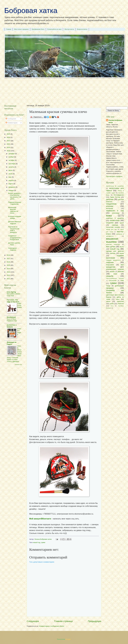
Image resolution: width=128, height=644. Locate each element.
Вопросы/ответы (82, 29)
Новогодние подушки (12, 249)
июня (11, 174)
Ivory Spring (11, 292)
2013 (9, 272)
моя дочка (111, 247)
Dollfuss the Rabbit (19, 306)
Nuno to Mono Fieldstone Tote (12, 320)
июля (11, 170)
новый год (37, 542)
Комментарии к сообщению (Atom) (52, 626)
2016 (9, 262)
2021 (9, 144)
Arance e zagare (19, 332)
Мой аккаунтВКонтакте (40, 519)
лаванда (115, 225)
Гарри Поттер (115, 197)
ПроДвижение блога (38, 29)
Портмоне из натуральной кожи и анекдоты (14, 230)
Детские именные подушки (15, 222)
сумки (43, 542)
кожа (109, 216)
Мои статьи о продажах (21, 29)
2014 (9, 269)
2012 (9, 275)
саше (115, 274)
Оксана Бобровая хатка (115, 121)
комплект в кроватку (115, 218)
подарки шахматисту (113, 260)
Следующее (33, 621)
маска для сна (111, 229)
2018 (9, 255)
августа (11, 167)
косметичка (115, 220)
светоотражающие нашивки (115, 278)
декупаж (110, 199)
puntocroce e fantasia (12, 326)
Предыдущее (95, 621)
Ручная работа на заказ (54, 29)
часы (118, 299)
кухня (122, 223)
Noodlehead (11, 317)
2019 (9, 151)
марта (11, 184)
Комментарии (11, 123)
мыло (122, 247)
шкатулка (120, 301)
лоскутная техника (113, 227)
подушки (110, 262)
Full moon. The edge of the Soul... (14, 301)
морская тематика (113, 244)
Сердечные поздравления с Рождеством (15, 238)
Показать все (18, 365)
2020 (9, 147)
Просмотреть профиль (114, 176)
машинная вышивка (112, 240)
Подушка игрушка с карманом (15, 203)
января (11, 190)
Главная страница (63, 621)
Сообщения (11, 119)
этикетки (121, 304)
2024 (9, 137)
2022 (9, 141)
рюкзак (121, 271)
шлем (112, 304)
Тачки (108, 286)
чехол (108, 301)
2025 (9, 134)
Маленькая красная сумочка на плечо (13, 210)
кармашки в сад (115, 211)
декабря (12, 154)
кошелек (110, 223)
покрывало (110, 265)
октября (12, 160)
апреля (11, 180)
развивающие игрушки (115, 269)
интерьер (109, 208)
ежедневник (111, 204)
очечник (113, 253)
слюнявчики (113, 281)
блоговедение (119, 195)
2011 (9, 279)
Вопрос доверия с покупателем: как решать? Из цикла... (15, 196)
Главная (9, 29)
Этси (112, 306)
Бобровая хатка (31, 10)
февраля (12, 187)
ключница (116, 213)
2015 (9, 265)
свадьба (110, 276)
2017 (9, 259)
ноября (11, 157)
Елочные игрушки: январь (15, 217)
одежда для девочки (115, 251)
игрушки (110, 206)
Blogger (68, 639)
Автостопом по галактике (115, 186)
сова (122, 280)
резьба (112, 271)
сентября (12, 164)
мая (10, 177)
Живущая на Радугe (12, 343)
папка (122, 253)
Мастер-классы (69, 29)
